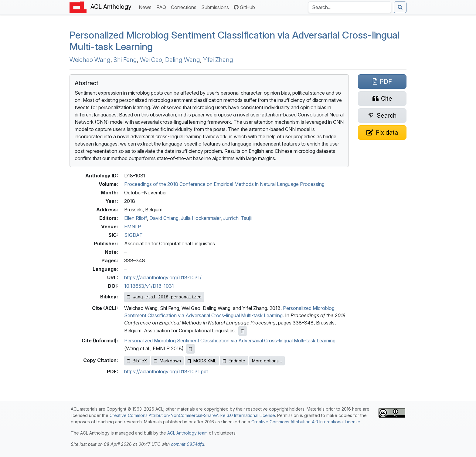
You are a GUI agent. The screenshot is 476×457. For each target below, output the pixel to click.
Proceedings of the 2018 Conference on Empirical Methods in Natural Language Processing (224, 184)
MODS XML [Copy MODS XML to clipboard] (202, 361)
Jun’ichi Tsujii (237, 218)
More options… (267, 361)
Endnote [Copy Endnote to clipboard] (234, 361)
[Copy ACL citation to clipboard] (243, 331)
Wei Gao (151, 60)
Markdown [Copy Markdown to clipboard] (167, 361)
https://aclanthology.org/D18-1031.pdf (166, 371)
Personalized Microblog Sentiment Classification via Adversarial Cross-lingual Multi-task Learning (235, 41)
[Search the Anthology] (350, 7)
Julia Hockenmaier (201, 218)
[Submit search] (400, 7)
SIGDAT (133, 235)
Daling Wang (183, 60)
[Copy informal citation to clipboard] (190, 349)
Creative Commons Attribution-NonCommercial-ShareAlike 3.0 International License (192, 415)
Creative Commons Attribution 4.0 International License (306, 422)
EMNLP (133, 227)
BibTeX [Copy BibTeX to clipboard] (137, 361)
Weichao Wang (90, 60)
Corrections (185, 7)
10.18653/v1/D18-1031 (149, 286)
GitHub (244, 7)
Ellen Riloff (136, 218)
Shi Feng (125, 60)
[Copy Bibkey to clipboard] (164, 297)
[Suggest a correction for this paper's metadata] (382, 133)
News (146, 7)
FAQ (162, 7)
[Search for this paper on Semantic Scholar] (382, 116)
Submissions (216, 7)
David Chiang (164, 218)
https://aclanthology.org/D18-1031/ (163, 277)
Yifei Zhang (218, 60)
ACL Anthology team (187, 433)
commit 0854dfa (188, 444)
